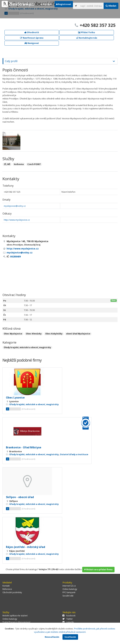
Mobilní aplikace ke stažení (15, 616)
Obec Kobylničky (54, 334)
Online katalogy (70, 589)
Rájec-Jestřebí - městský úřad (26, 547)
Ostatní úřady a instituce (74, 454)
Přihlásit (46, 4)
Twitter (68, 619)
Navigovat (32, 43)
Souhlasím (70, 637)
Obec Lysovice (15, 398)
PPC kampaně (69, 592)
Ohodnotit (32, 32)
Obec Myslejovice (13, 334)
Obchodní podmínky (12, 592)
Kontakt (6, 586)
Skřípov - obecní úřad (20, 497)
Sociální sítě (68, 596)
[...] (91, 6)
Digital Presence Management (16, 622)
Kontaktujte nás (87, 38)
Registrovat (64, 4)
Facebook (69, 616)
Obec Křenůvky (34, 334)
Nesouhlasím (52, 637)
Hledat (111, 6)
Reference (7, 589)
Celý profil (11, 61)
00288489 (15, 256)
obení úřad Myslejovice (78, 334)
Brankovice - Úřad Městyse (24, 447)
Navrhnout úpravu (32, 38)
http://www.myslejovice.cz (17, 220)
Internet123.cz (69, 586)
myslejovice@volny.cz (15, 206)
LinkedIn (68, 622)
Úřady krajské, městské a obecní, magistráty (27, 347)
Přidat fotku (87, 32)
